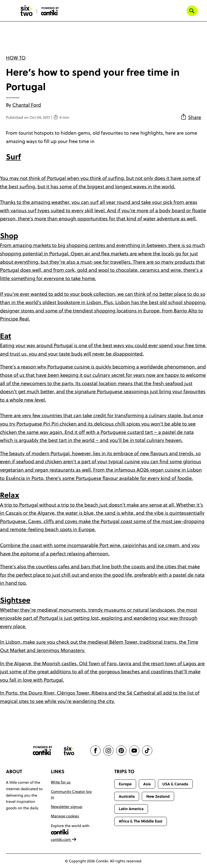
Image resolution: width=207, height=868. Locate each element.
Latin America (131, 809)
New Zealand (158, 796)
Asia (147, 784)
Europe (125, 784)
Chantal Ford (27, 105)
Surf (13, 157)
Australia (127, 796)
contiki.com (64, 839)
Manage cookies (65, 816)
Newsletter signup (67, 807)
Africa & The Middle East (140, 821)
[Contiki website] (43, 751)
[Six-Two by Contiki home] (27, 11)
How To (16, 58)
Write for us (61, 782)
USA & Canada (175, 784)
